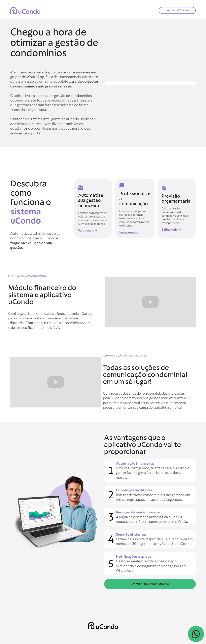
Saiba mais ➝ (88, 231)
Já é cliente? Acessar (177, 10)
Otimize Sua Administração (150, 584)
